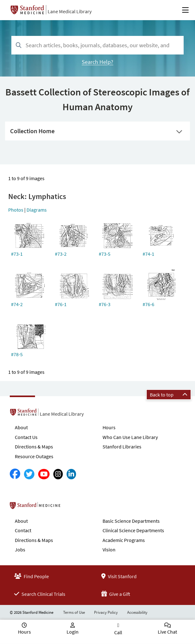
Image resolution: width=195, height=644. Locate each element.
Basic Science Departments (131, 521)
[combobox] (98, 45)
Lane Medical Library (70, 11)
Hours (109, 427)
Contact (23, 530)
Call (118, 632)
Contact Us (26, 437)
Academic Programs (124, 540)
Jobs (20, 550)
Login (73, 632)
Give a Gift (116, 594)
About (21, 427)
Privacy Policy (106, 612)
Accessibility (137, 612)
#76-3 (105, 304)
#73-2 (61, 254)
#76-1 (61, 304)
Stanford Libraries (122, 447)
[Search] (19, 46)
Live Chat (167, 632)
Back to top (169, 395)
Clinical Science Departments (133, 530)
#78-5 (17, 354)
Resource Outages (34, 456)
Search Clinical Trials (40, 594)
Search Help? (98, 62)
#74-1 (148, 254)
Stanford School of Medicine (71, 507)
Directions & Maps (34, 447)
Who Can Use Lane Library (130, 437)
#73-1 (17, 254)
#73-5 (105, 254)
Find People (32, 576)
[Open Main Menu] (185, 10)
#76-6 (148, 304)
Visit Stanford (119, 576)
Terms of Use (74, 612)
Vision (109, 550)
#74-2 (17, 304)
